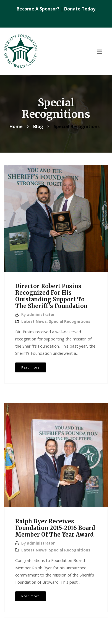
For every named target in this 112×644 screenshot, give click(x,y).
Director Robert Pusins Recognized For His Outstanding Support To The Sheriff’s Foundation (51, 296)
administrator (41, 314)
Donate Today (80, 9)
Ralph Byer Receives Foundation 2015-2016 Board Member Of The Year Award (55, 528)
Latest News (34, 321)
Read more (31, 367)
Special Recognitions (70, 321)
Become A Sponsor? (39, 9)
